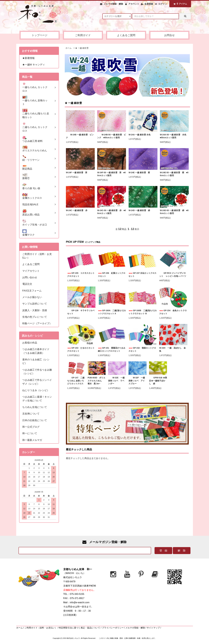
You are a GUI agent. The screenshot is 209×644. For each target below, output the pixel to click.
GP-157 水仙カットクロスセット (142, 275)
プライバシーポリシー (113, 628)
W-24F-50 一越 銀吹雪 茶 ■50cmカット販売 (111, 174)
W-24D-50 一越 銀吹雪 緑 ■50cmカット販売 (174, 212)
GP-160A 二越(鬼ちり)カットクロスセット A (112, 312)
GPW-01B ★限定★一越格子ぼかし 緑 (158, 381)
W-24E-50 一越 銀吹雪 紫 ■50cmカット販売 (174, 174)
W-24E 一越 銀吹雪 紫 (139, 173)
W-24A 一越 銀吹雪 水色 (140, 135)
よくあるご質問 (126, 35)
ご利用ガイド (83, 35)
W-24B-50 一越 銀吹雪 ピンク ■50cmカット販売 (112, 136)
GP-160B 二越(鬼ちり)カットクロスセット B (143, 312)
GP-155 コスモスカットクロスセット (81, 275)
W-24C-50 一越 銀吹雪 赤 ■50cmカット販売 (112, 212)
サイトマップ (153, 628)
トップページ (40, 35)
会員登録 (149, 4)
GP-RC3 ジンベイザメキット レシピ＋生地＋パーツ (173, 275)
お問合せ (169, 35)
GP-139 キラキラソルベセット (81, 312)
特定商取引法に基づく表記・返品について (79, 628)
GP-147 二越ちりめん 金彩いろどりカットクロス (76, 381)
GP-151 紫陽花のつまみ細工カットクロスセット (112, 349)
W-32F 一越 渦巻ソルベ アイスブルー (137, 381)
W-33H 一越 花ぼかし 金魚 (172, 349)
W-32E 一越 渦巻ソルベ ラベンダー (117, 381)
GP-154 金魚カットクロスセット (173, 312)
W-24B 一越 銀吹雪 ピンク (80, 136)
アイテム (180, 4)
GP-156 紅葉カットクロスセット (112, 275)
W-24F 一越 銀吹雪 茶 (76, 173)
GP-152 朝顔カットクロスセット (142, 349)
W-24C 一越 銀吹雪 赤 (77, 210)
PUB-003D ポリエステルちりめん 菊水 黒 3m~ (96, 381)
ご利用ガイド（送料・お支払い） (41, 628)
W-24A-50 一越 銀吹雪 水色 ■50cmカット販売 (174, 136)
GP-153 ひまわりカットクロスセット (81, 349)
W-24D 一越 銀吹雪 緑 (139, 210)
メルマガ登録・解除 (113, 4)
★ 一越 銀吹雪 (82, 48)
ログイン (163, 4)
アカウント (134, 4)
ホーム (69, 48)
